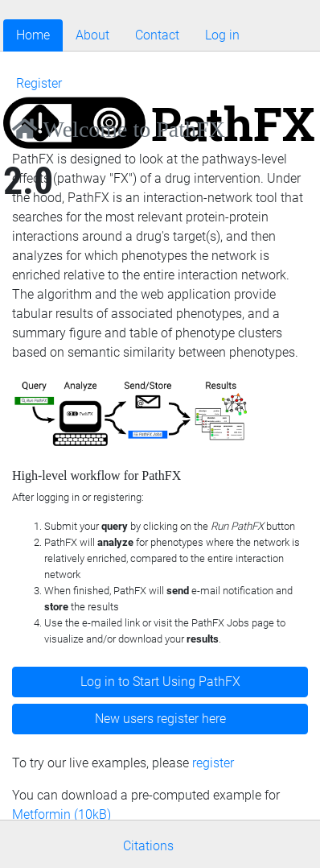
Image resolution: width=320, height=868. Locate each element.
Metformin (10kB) (62, 814)
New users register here (160, 719)
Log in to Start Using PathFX (160, 682)
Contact (157, 35)
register (213, 763)
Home (33, 35)
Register (39, 83)
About (92, 35)
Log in (222, 35)
